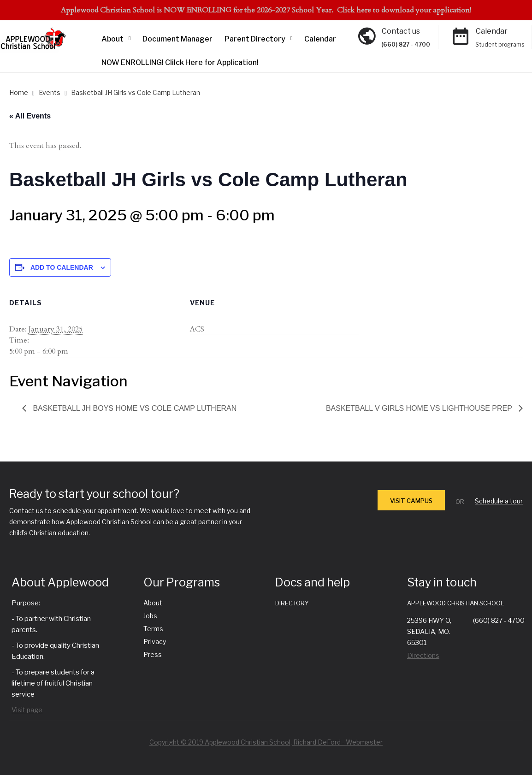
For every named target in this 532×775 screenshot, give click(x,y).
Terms (153, 629)
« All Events (30, 116)
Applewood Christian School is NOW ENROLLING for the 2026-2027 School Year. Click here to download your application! (266, 10)
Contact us (401, 31)
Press (153, 654)
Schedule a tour (499, 501)
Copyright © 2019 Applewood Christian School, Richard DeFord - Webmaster (266, 742)
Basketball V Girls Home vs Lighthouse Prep (420, 408)
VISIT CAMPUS (411, 501)
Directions (423, 655)
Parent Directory (255, 39)
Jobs (150, 616)
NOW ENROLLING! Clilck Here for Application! (180, 62)
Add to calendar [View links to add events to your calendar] (62, 267)
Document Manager (177, 39)
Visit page (27, 710)
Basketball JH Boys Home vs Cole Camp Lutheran (134, 408)
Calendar (320, 39)
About (112, 39)
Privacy (155, 642)
